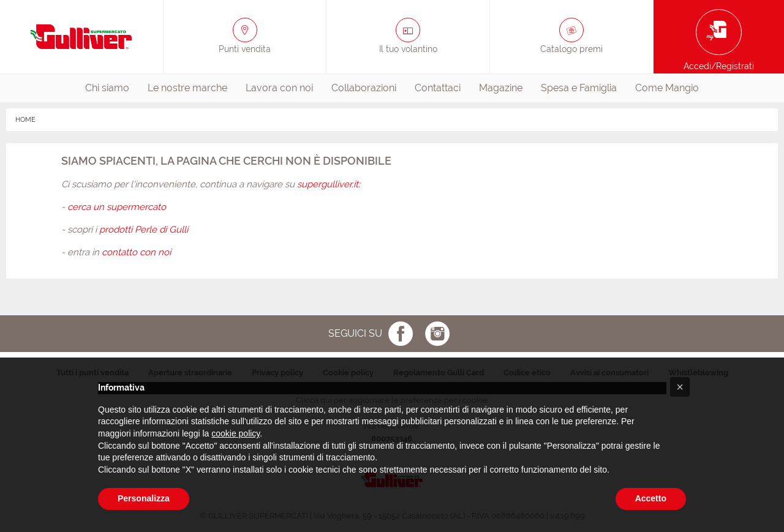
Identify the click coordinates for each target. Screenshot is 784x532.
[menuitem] (107, 88)
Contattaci (438, 88)
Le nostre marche (187, 88)
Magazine (501, 88)
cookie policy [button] (236, 433)
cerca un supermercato (117, 207)
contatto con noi (136, 252)
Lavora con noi (279, 88)
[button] (680, 387)
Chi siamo (107, 88)
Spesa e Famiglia (579, 88)
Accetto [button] (651, 498)
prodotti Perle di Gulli (144, 230)
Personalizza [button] (144, 498)
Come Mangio (667, 88)
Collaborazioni (364, 88)
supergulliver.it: (329, 184)
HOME (25, 120)
